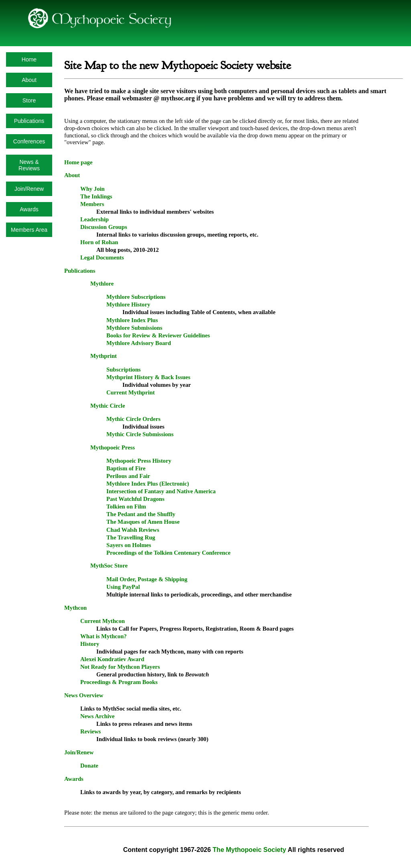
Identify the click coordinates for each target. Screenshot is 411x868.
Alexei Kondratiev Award (112, 659)
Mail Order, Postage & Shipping (147, 579)
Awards (29, 209)
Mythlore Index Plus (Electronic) (148, 484)
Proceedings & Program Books (119, 682)
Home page (78, 162)
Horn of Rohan (99, 242)
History (90, 644)
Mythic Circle (108, 406)
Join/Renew (29, 189)
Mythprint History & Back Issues (148, 377)
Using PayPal (123, 587)
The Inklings (96, 196)
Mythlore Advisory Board (139, 343)
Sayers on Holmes (129, 545)
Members (92, 204)
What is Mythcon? (104, 636)
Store (29, 100)
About (29, 80)
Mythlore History (128, 304)
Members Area (29, 230)
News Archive (98, 716)
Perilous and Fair (128, 476)
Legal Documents (102, 257)
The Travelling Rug (131, 537)
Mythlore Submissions (134, 328)
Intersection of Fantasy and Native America (161, 491)
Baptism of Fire (126, 468)
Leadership (95, 219)
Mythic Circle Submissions (140, 434)
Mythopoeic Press (113, 447)
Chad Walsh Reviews (133, 530)
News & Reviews (29, 165)
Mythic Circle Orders (133, 419)
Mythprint (104, 356)
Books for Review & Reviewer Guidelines (158, 335)
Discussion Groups (104, 227)
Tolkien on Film (126, 507)
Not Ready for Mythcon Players (120, 667)
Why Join (93, 189)
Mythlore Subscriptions (136, 297)
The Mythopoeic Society (249, 850)
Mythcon (75, 608)
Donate (89, 766)
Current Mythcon (103, 621)
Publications (29, 121)
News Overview (84, 695)
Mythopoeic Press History (139, 461)
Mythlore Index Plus (132, 320)
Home (29, 59)
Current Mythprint (131, 392)
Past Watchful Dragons (135, 499)
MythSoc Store (109, 566)
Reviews (91, 731)
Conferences (29, 141)
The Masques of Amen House (143, 522)
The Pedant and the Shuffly (141, 514)
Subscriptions (124, 370)
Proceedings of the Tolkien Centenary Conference (168, 553)
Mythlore (102, 284)
